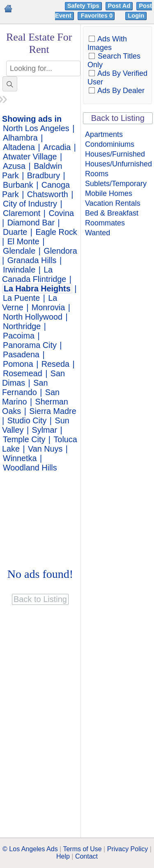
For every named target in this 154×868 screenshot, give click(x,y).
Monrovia (48, 307)
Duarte (15, 232)
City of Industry (30, 204)
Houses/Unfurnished (118, 164)
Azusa (14, 166)
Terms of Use (82, 849)
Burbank (18, 185)
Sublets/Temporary (116, 184)
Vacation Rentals (113, 203)
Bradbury (44, 175)
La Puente (21, 298)
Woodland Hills (30, 468)
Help (63, 856)
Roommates (105, 223)
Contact (86, 856)
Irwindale (19, 270)
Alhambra (20, 138)
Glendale (19, 251)
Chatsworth (48, 194)
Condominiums (110, 144)
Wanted (98, 233)
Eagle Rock (56, 232)
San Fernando (25, 387)
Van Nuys (45, 449)
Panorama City (30, 345)
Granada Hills (32, 260)
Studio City (27, 420)
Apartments (104, 134)
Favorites (98, 16)
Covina (61, 213)
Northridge (22, 326)
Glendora (60, 251)
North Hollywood (33, 317)
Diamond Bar (31, 223)
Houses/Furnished (115, 154)
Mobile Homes (109, 193)
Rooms (97, 174)
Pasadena (21, 354)
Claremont (22, 213)
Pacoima (19, 336)
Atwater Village (30, 157)
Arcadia (57, 147)
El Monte (23, 241)
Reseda (55, 364)
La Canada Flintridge (34, 274)
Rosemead (23, 373)
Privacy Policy (128, 849)
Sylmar (45, 430)
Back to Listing (118, 118)
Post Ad (119, 6)
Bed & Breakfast (112, 213)
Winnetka (20, 458)
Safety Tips (83, 6)
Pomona (18, 364)
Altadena (19, 147)
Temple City (24, 439)
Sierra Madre (53, 411)
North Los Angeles (36, 128)
